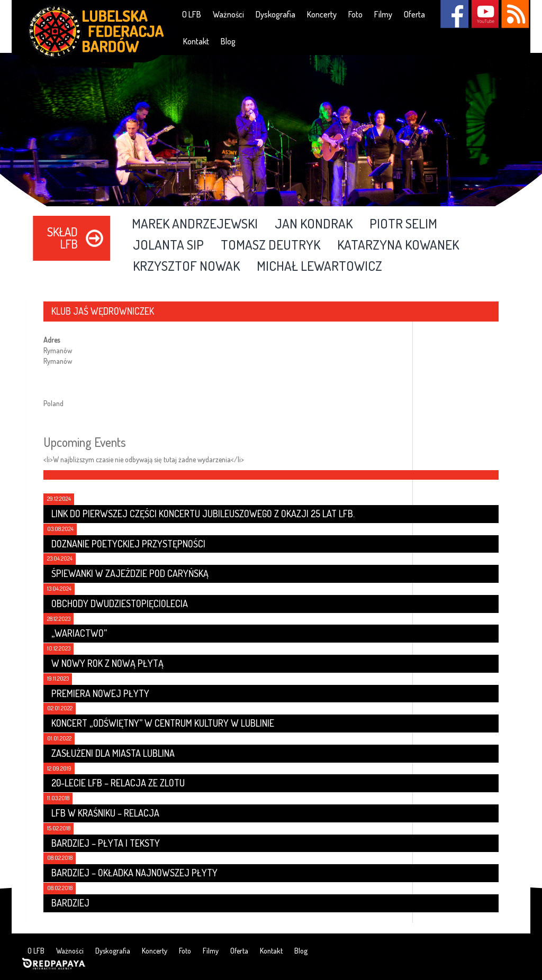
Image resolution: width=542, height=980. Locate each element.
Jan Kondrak (314, 224)
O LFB (192, 14)
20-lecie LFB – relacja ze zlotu (118, 783)
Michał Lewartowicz (319, 267)
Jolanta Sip (168, 245)
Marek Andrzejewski (195, 224)
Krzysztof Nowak (186, 267)
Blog (228, 41)
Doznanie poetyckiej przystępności (128, 544)
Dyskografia (275, 14)
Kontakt (196, 41)
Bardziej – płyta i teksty (106, 843)
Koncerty (322, 14)
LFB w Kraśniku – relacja (105, 813)
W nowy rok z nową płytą (107, 663)
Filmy (383, 14)
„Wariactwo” (79, 633)
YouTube (485, 14)
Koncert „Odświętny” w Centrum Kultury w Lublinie (163, 723)
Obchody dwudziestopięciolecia (120, 603)
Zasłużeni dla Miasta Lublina (113, 753)
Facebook (454, 14)
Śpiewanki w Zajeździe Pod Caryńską (130, 573)
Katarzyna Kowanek (398, 245)
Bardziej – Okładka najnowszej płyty (134, 873)
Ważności (228, 14)
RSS (515, 14)
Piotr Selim (403, 224)
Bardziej (70, 903)
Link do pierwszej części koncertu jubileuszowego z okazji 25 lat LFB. (203, 514)
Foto (355, 14)
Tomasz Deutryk (270, 245)
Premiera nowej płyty (100, 693)
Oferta (414, 14)
